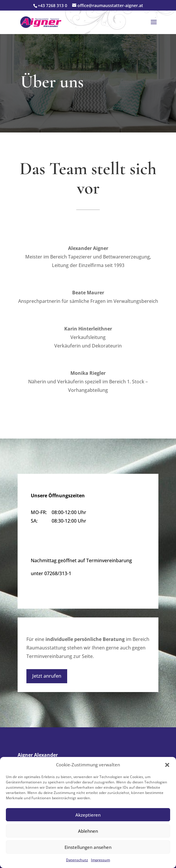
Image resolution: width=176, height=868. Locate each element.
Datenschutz (77, 860)
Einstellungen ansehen (88, 847)
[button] (167, 765)
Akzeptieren (88, 815)
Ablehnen (88, 831)
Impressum (100, 860)
